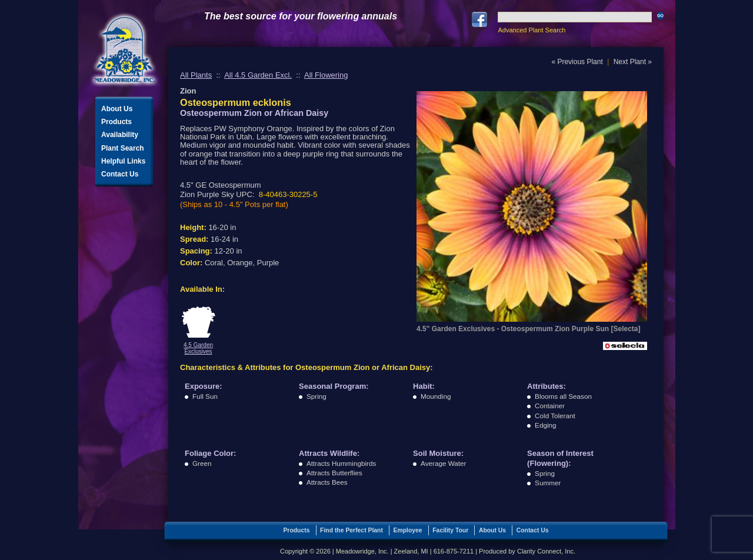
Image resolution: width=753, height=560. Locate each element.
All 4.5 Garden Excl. (258, 75)
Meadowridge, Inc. (125, 50)
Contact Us (120, 174)
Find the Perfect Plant (351, 530)
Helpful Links (123, 161)
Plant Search (123, 148)
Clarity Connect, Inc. (546, 551)
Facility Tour (450, 530)
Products (116, 122)
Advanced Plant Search (532, 30)
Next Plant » (633, 62)
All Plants (196, 75)
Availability (120, 135)
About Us (117, 109)
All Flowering (326, 75)
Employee (408, 530)
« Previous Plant (577, 62)
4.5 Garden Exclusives (198, 348)
